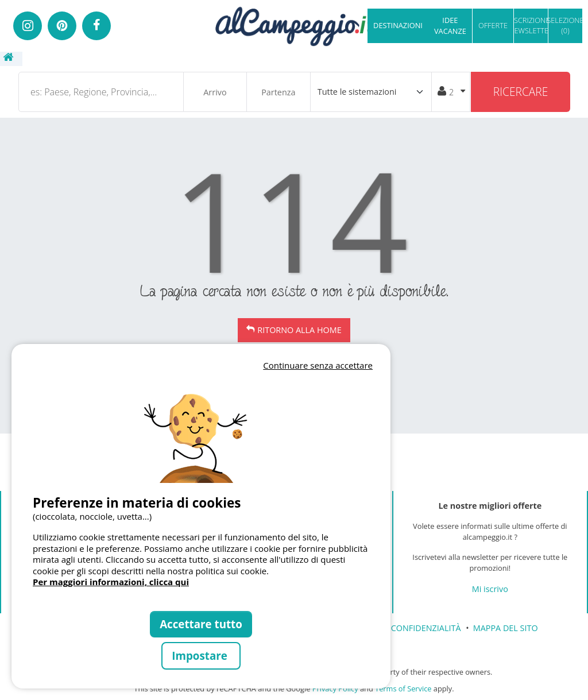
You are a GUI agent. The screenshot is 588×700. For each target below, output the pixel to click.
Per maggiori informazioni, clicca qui (111, 582)
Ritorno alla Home (299, 330)
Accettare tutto (201, 624)
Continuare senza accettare (318, 365)
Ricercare (521, 92)
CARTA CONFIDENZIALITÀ (412, 628)
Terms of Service (403, 689)
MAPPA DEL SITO (506, 628)
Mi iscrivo (490, 589)
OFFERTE (493, 25)
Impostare (201, 655)
